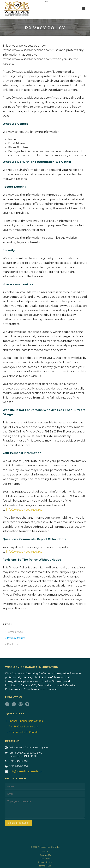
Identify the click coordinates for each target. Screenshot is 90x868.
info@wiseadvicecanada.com (26, 510)
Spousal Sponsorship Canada (25, 721)
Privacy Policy (15, 638)
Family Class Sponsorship (23, 727)
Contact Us (45, 855)
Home (45, 851)
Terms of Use (14, 632)
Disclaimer (12, 644)
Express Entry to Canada (22, 732)
